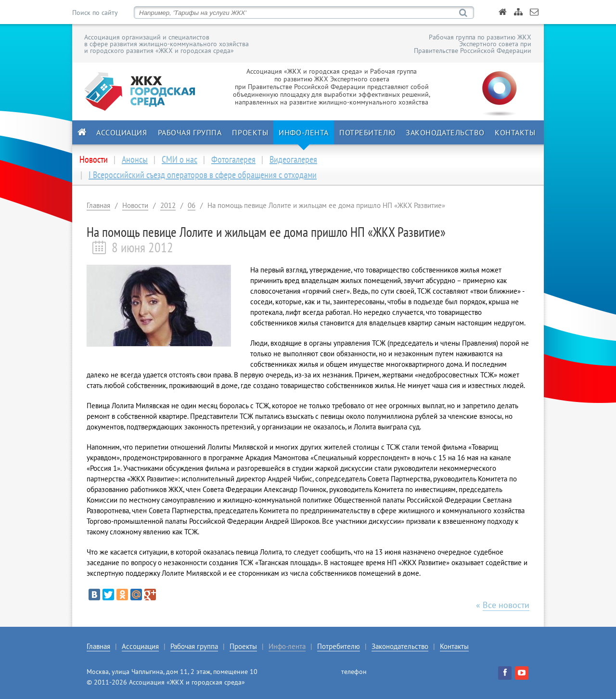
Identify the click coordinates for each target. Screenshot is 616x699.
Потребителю (367, 132)
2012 (168, 205)
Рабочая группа (190, 132)
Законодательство (445, 132)
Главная (98, 205)
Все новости (506, 605)
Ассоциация (122, 132)
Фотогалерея (233, 159)
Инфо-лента (304, 132)
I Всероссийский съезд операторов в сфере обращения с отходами (203, 175)
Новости (135, 205)
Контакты (515, 132)
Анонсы (135, 159)
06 (192, 205)
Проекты (250, 132)
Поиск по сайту (95, 13)
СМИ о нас (180, 159)
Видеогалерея (293, 159)
